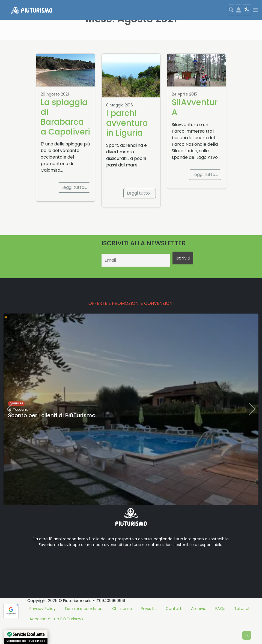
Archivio (199, 628)
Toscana (21, 429)
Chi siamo (122, 628)
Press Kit (149, 628)
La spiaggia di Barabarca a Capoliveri (65, 137)
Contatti (174, 628)
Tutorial (242, 628)
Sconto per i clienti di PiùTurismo (52, 435)
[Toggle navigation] (255, 10)
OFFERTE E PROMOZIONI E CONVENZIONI (131, 323)
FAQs (220, 628)
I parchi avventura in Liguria (127, 143)
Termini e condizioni (84, 628)
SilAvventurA (195, 127)
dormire (16, 423)
